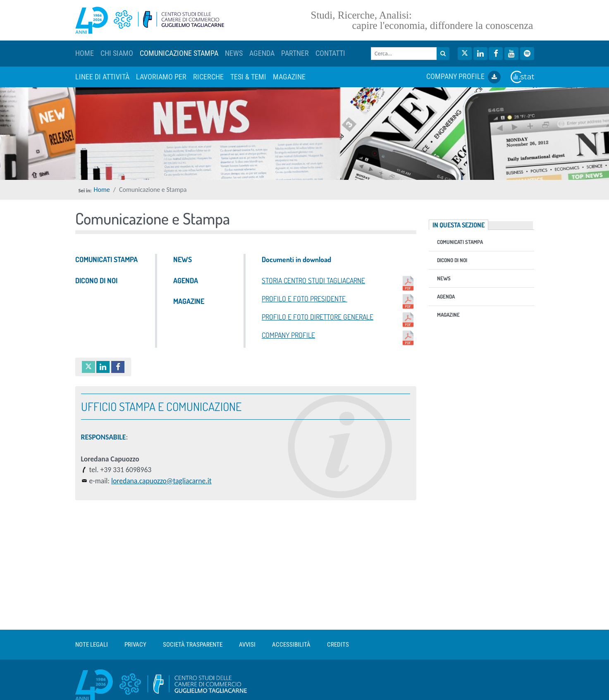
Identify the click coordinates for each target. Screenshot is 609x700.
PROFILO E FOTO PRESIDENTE (339, 301)
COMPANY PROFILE (463, 77)
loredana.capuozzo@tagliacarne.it (161, 481)
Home (102, 190)
